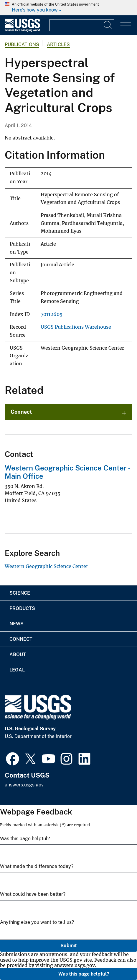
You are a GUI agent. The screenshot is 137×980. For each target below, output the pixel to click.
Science (20, 593)
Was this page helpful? (84, 974)
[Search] (108, 25)
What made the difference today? (37, 866)
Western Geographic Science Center (46, 566)
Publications (22, 44)
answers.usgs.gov (24, 785)
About (18, 654)
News (16, 624)
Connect (21, 412)
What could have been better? (33, 894)
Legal (17, 670)
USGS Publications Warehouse (76, 327)
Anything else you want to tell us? (37, 922)
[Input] (82, 25)
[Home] (22, 30)
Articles (58, 44)
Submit (69, 946)
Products (22, 608)
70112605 (52, 314)
